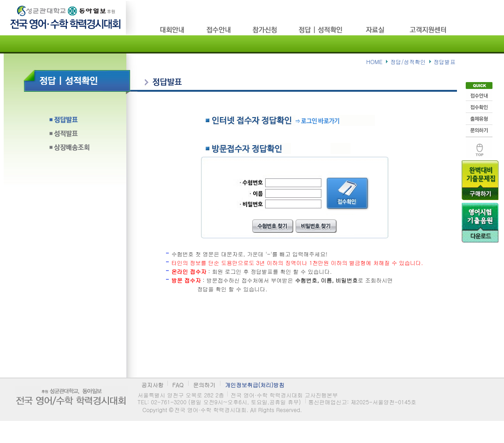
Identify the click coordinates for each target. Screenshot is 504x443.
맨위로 (479, 147)
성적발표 (83, 136)
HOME (374, 62)
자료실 (377, 30)
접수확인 (479, 106)
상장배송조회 (83, 150)
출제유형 (479, 118)
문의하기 (479, 130)
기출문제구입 (480, 180)
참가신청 (265, 30)
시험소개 (173, 30)
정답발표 (83, 122)
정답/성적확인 (322, 30)
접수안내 (479, 95)
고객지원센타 (429, 30)
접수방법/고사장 (219, 30)
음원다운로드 (480, 222)
